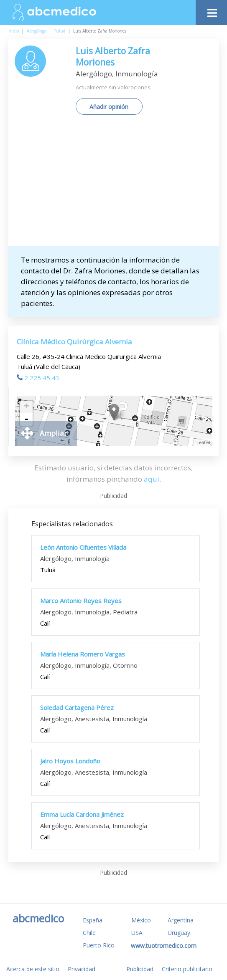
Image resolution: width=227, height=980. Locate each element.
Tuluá (60, 31)
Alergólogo (36, 31)
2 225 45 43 (38, 378)
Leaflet (203, 442)
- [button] (26, 419)
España (93, 920)
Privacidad (82, 969)
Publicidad (140, 969)
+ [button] (27, 407)
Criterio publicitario (187, 969)
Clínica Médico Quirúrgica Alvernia (74, 342)
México (141, 920)
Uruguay (179, 933)
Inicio (14, 31)
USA (137, 933)
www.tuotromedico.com (164, 946)
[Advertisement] (121, 184)
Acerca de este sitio (33, 969)
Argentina (181, 920)
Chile (89, 933)
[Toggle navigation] (211, 11)
